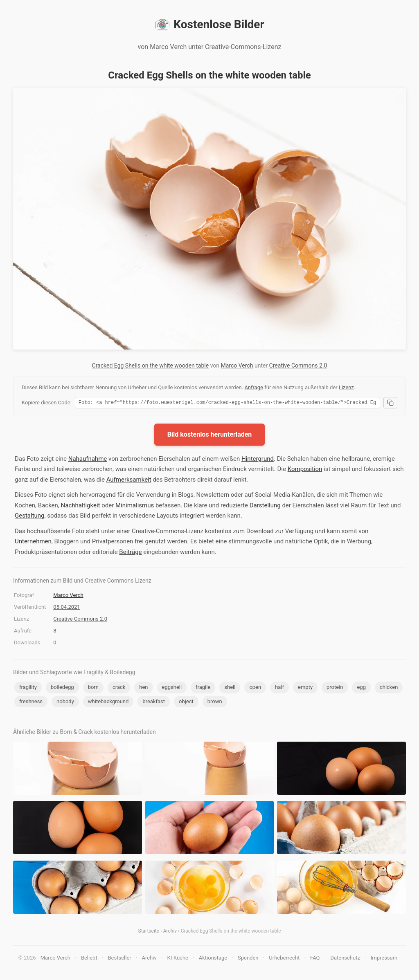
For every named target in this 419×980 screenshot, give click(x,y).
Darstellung (265, 507)
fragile (203, 688)
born (93, 688)
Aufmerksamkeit (129, 481)
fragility (28, 688)
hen (143, 688)
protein (335, 688)
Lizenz (346, 387)
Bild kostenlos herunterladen (210, 436)
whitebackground (108, 703)
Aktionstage (213, 959)
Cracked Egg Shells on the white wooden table (151, 366)
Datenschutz (345, 959)
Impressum (384, 959)
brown (215, 703)
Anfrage (254, 387)
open (255, 688)
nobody (65, 703)
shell (230, 688)
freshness (31, 703)
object (186, 703)
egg (361, 688)
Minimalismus (135, 507)
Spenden (248, 959)
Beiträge (130, 553)
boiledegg (62, 688)
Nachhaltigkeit (81, 507)
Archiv (170, 932)
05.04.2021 (66, 608)
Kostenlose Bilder (209, 25)
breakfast (154, 703)
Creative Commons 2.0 (298, 366)
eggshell (172, 688)
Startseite (149, 932)
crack (119, 688)
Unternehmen (33, 543)
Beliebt (89, 959)
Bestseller (120, 959)
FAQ (315, 959)
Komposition (305, 470)
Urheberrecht (284, 959)
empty (305, 688)
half (279, 688)
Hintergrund (258, 460)
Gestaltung (30, 517)
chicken (389, 688)
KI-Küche (178, 959)
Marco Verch (237, 366)
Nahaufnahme (88, 460)
